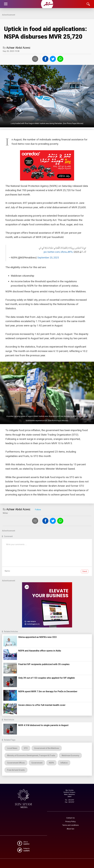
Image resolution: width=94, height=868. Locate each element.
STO (26, 748)
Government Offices (16, 763)
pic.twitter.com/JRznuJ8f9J (58, 252)
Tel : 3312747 (69, 800)
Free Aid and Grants (16, 770)
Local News (12, 748)
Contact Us (70, 818)
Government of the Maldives (47, 748)
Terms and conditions (71, 825)
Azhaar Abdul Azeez (18, 48)
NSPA (51, 763)
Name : (8, 571)
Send (85, 571)
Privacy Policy (70, 822)
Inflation (64, 763)
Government (37, 763)
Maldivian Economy (70, 755)
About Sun (70, 829)
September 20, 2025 (48, 258)
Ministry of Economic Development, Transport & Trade (31, 755)
